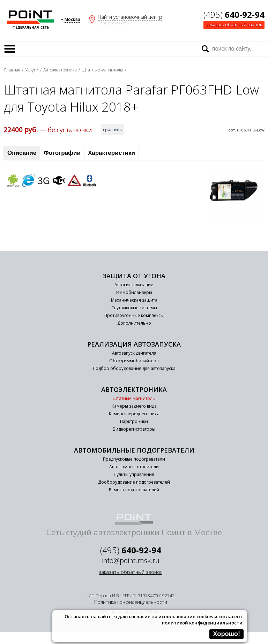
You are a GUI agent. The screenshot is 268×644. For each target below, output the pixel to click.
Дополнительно (134, 323)
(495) (234, 14)
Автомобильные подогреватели (134, 450)
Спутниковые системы (134, 308)
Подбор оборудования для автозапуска (134, 368)
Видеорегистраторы (134, 429)
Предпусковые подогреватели (134, 459)
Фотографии (62, 153)
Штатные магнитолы (102, 70)
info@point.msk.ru (131, 560)
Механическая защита (134, 300)
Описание (22, 153)
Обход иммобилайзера (134, 361)
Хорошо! (226, 634)
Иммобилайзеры (134, 292)
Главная (12, 70)
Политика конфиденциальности (131, 602)
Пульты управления (134, 474)
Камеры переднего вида (134, 414)
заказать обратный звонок (234, 25)
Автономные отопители (134, 467)
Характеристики (111, 153)
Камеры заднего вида (134, 406)
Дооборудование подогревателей (134, 482)
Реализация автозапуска (134, 344)
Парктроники (134, 421)
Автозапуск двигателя (134, 353)
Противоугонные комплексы (134, 315)
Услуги (32, 70)
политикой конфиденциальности (202, 623)
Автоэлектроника (60, 70)
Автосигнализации (134, 285)
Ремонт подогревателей (134, 490)
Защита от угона (134, 276)
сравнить (113, 130)
